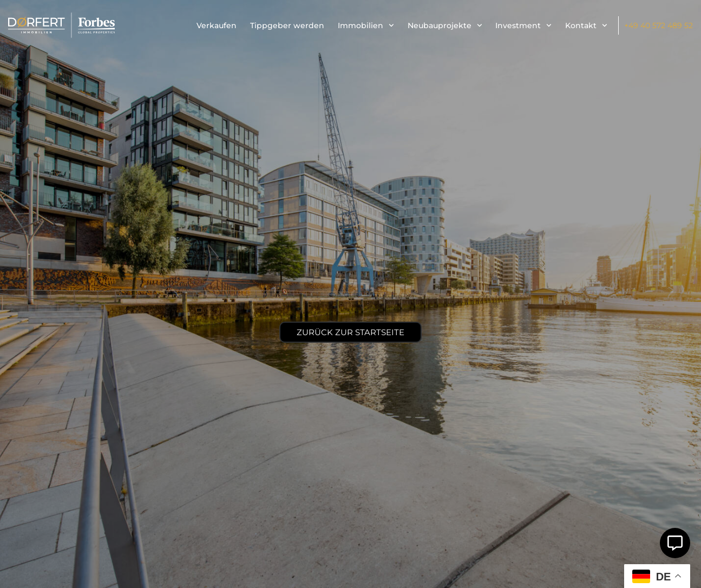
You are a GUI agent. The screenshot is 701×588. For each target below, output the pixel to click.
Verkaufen (217, 25)
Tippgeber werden (287, 25)
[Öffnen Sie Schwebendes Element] (675, 543)
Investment (523, 25)
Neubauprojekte (445, 25)
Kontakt (586, 25)
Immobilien (366, 25)
